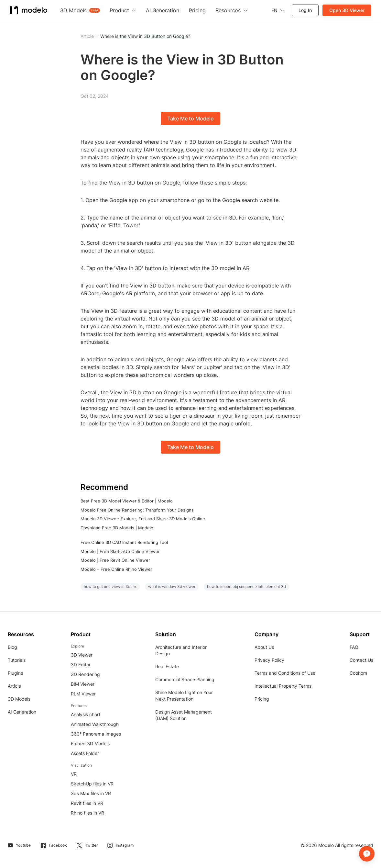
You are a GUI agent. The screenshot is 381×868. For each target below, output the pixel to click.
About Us (264, 647)
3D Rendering (85, 674)
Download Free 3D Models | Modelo (117, 528)
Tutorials (17, 660)
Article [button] (87, 36)
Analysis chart (86, 714)
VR (74, 774)
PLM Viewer (83, 694)
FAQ (354, 647)
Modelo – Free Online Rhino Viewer (116, 569)
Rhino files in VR (87, 813)
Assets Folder (85, 753)
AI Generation (22, 712)
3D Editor (81, 665)
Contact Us (361, 660)
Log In (305, 10)
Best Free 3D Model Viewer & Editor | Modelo (127, 501)
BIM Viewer (83, 684)
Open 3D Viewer (347, 10)
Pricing (262, 699)
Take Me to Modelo (190, 118)
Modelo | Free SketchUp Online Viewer (120, 551)
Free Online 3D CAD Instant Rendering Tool (124, 542)
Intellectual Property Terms (283, 686)
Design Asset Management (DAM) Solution (184, 715)
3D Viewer (82, 655)
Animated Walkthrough (95, 724)
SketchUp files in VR (92, 784)
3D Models (19, 699)
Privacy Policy (269, 660)
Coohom (358, 673)
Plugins (15, 673)
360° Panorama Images (96, 734)
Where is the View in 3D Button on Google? (145, 36)
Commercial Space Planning (185, 679)
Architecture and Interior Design (181, 650)
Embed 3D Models (90, 744)
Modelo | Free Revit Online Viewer (115, 560)
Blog (12, 647)
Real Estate (167, 666)
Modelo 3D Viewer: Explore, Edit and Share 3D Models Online (143, 519)
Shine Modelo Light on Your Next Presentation (184, 696)
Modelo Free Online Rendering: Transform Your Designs (137, 510)
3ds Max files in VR (91, 793)
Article (14, 686)
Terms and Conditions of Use (285, 673)
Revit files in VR (87, 803)
